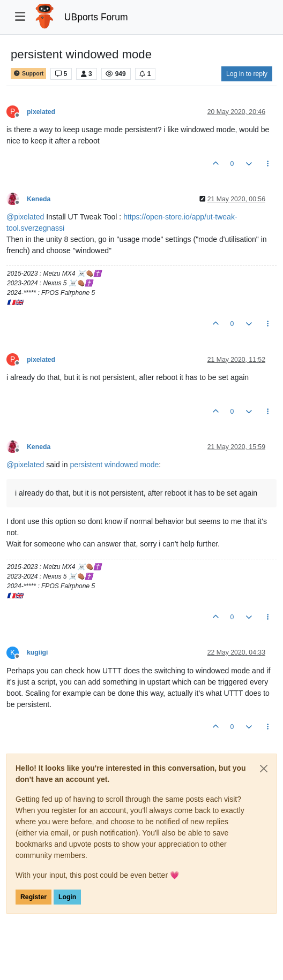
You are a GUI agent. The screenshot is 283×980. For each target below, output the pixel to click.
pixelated (41, 112)
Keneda (39, 199)
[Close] (264, 769)
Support (28, 74)
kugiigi (37, 652)
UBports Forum (96, 17)
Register (33, 897)
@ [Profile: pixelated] (25, 217)
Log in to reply (247, 74)
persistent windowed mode (115, 465)
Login (67, 897)
